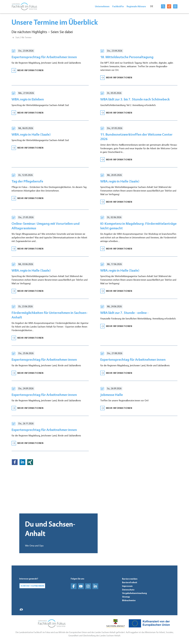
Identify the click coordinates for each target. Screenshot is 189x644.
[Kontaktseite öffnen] (169, 7)
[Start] (17, 37)
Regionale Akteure (136, 7)
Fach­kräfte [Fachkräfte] (118, 7)
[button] (15, 467)
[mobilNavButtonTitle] (175, 7)
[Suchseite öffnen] (163, 7)
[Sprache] (153, 7)
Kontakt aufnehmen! (34, 586)
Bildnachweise (129, 600)
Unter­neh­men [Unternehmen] (102, 7)
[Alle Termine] (26, 37)
